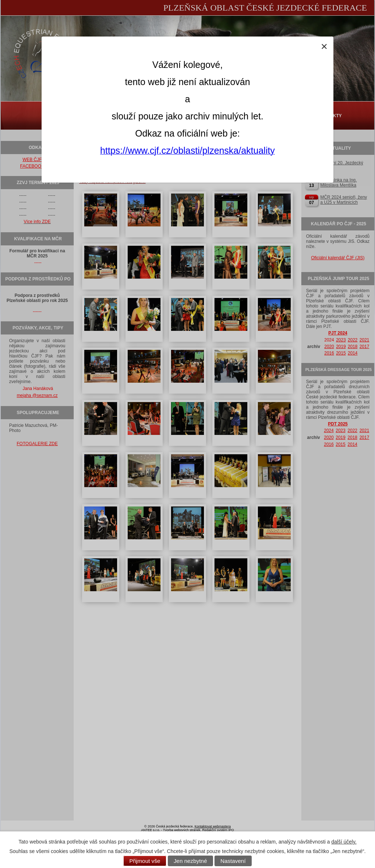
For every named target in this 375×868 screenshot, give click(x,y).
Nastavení (233, 861)
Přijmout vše (145, 861)
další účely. (344, 842)
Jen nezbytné (190, 861)
